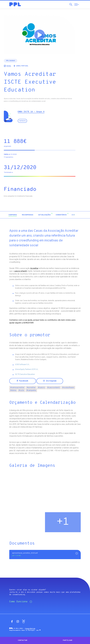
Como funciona (21, 602)
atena (13, 390)
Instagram (50, 381)
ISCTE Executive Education (25, 374)
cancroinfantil (54, 388)
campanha (31, 390)
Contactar (23, 640)
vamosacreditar (17, 388)
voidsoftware (68, 388)
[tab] (18, 215)
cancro (41, 388)
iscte (21, 390)
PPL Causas (16, 61)
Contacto (28, 121)
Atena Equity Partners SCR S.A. (27, 369)
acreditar (31, 388)
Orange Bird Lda (30, 629)
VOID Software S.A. (22, 365)
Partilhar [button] (68, 640)
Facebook (23, 381)
